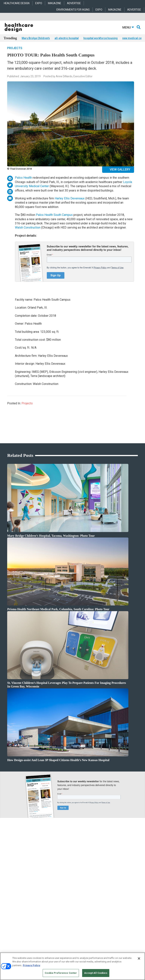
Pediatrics (54, 894)
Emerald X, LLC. (67, 951)
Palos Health (23, 183)
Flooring (100, 880)
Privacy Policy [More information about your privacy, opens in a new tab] (32, 965)
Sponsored (9, 885)
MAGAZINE (55, 3)
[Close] (139, 958)
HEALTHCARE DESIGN (17, 3)
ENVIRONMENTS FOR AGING (73, 10)
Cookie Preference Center (61, 973)
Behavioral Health (58, 880)
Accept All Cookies (96, 973)
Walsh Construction (28, 233)
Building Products (105, 875)
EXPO (39, 3)
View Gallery (120, 175)
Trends (7, 880)
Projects (15, 54)
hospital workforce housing (101, 38)
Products (8, 871)
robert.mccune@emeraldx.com (20, 928)
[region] (72, 966)
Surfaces (100, 890)
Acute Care (55, 871)
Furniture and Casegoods (108, 885)
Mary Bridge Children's (36, 38)
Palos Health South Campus (54, 220)
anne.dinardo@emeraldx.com (19, 916)
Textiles (99, 894)
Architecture (55, 875)
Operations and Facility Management (68, 890)
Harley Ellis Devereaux (70, 204)
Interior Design (57, 885)
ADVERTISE (74, 3)
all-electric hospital (67, 38)
